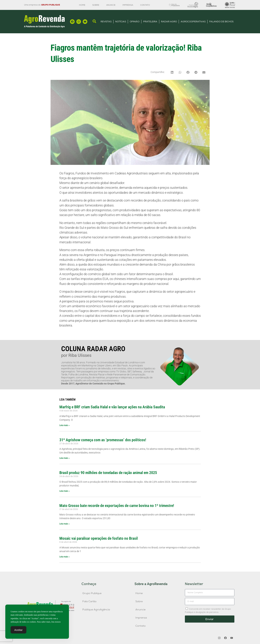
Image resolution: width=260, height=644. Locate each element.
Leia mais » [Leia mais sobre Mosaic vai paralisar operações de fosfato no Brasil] (65, 557)
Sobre (96, 5)
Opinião (135, 22)
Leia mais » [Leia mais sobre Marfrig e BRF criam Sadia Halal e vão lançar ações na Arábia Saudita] (65, 425)
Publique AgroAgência (96, 609)
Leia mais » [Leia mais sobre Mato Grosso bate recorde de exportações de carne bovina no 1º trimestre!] (65, 524)
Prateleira (150, 22)
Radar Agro (169, 22)
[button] (172, 72)
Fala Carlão (89, 601)
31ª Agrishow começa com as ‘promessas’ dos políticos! (103, 440)
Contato (145, 5)
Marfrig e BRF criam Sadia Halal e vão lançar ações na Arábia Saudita (112, 407)
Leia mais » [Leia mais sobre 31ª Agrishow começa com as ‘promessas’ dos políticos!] (65, 458)
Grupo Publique (92, 593)
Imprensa (128, 5)
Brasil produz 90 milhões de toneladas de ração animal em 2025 (108, 473)
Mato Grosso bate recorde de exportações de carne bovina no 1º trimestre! (117, 506)
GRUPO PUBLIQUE (51, 5)
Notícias (121, 22)
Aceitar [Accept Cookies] (18, 631)
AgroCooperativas (193, 22)
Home (82, 5)
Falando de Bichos (221, 22)
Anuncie (111, 5)
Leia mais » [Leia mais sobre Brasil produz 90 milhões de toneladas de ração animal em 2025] (65, 491)
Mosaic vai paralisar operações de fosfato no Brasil (99, 538)
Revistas (106, 22)
